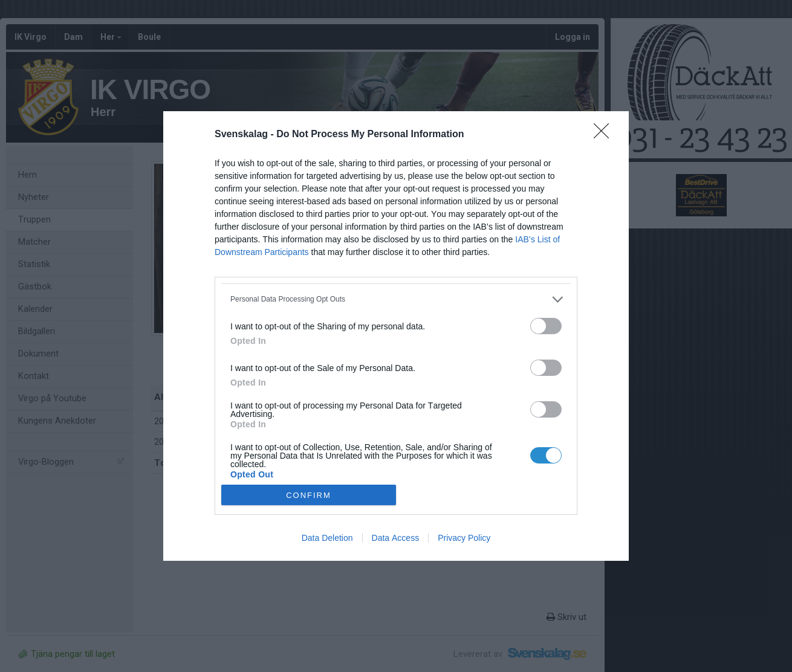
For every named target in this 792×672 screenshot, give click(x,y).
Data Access (396, 538)
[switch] (546, 326)
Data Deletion (327, 538)
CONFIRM (309, 495)
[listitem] (396, 299)
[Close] (605, 135)
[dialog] (396, 336)
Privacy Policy (464, 538)
